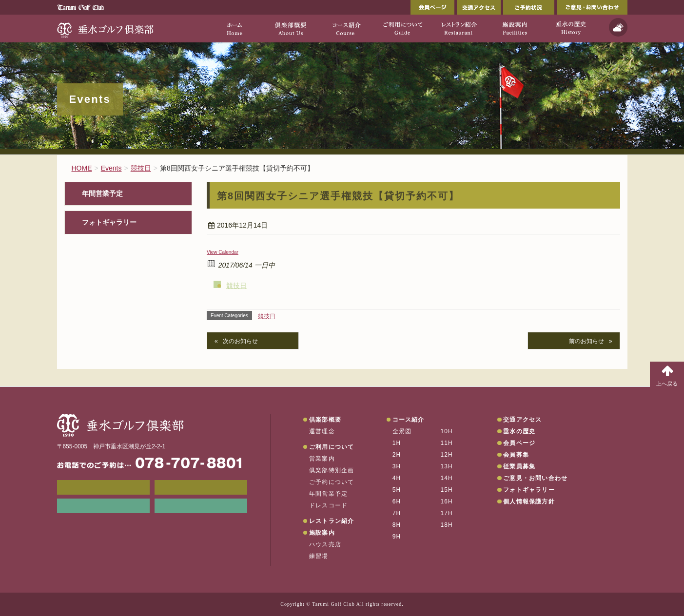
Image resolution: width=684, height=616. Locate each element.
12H (447, 455)
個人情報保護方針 (529, 501)
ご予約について (332, 482)
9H (397, 537)
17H (447, 513)
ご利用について (332, 447)
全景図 (402, 431)
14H (447, 478)
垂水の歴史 (519, 431)
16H (447, 501)
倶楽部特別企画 (332, 470)
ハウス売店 (325, 544)
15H (447, 490)
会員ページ (432, 7)
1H (397, 443)
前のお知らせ (586, 341)
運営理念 (322, 431)
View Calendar (223, 252)
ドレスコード (328, 505)
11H (447, 443)
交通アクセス (479, 7)
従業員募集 (519, 466)
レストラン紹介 (332, 521)
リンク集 (103, 506)
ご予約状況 (529, 7)
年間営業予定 (102, 194)
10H (447, 431)
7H (397, 513)
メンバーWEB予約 (103, 487)
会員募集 (516, 455)
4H (397, 478)
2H (397, 455)
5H (397, 490)
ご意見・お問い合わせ (592, 7)
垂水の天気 (201, 506)
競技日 (236, 286)
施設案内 (322, 533)
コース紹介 (409, 420)
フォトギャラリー (109, 222)
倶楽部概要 (325, 420)
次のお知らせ (240, 341)
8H (397, 525)
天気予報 (618, 27)
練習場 (319, 556)
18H (447, 525)
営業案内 (322, 459)
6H (397, 501)
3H (397, 466)
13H (447, 466)
